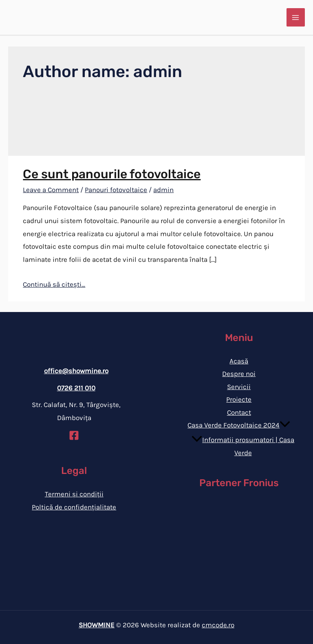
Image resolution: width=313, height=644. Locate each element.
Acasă (239, 361)
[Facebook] (74, 435)
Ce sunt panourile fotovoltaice (112, 174)
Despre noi (239, 374)
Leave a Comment (51, 190)
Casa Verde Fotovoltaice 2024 (239, 425)
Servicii (239, 387)
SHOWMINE (97, 625)
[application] (285, 425)
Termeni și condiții (74, 494)
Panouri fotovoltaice (116, 190)
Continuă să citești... (54, 284)
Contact (239, 412)
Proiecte (239, 399)
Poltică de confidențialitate (74, 507)
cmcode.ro (218, 625)
